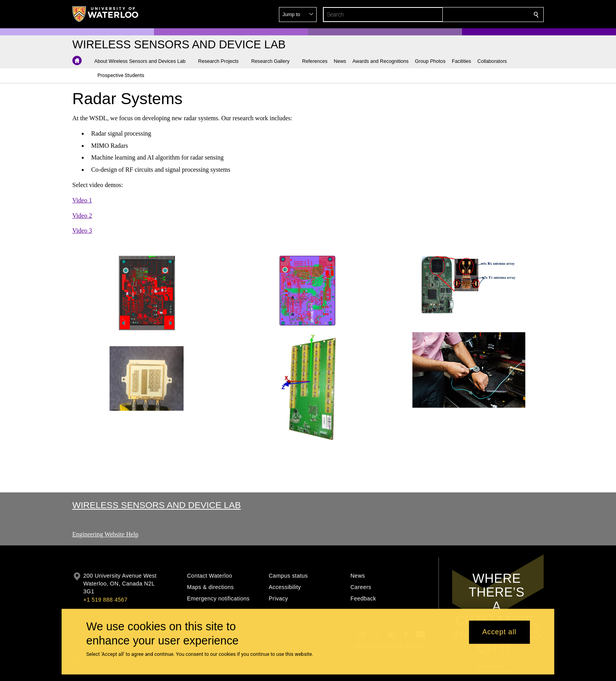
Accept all (499, 632)
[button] (479, 15)
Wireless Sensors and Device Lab (157, 505)
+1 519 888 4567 (105, 600)
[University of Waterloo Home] (106, 14)
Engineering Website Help (105, 534)
